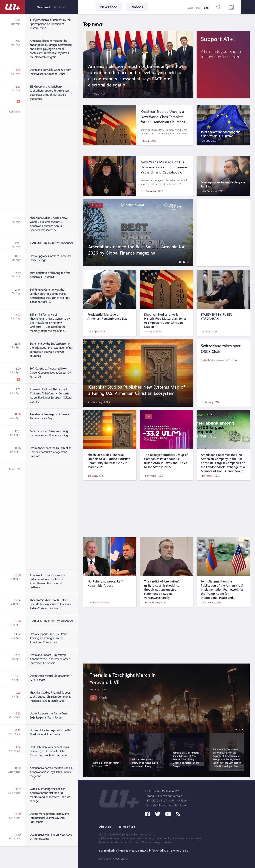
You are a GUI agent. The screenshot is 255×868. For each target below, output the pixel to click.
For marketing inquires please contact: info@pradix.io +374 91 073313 (144, 850)
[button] (179, 262)
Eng (206, 8)
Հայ (190, 8)
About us (105, 827)
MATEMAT (121, 859)
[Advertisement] (51, 159)
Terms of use (127, 827)
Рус (198, 8)
